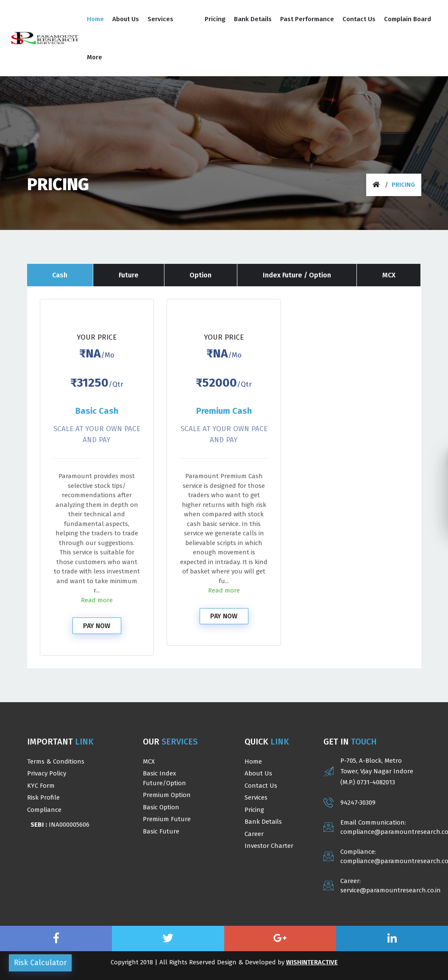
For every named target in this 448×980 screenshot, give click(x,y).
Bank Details (263, 822)
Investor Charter (269, 846)
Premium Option (167, 795)
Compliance (44, 810)
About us (258, 773)
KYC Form (41, 786)
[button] (169, 19)
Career (254, 834)
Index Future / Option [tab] (297, 275)
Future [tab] (128, 275)
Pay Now (97, 626)
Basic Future (161, 831)
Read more (97, 600)
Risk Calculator (40, 963)
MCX (149, 761)
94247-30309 (358, 803)
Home (253, 761)
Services (256, 797)
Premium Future (167, 819)
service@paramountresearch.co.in (391, 890)
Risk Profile (43, 797)
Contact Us (261, 786)
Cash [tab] (60, 275)
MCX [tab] (389, 275)
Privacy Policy (47, 773)
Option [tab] (201, 275)
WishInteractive (312, 962)
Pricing (254, 810)
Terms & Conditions (56, 761)
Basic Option (161, 807)
